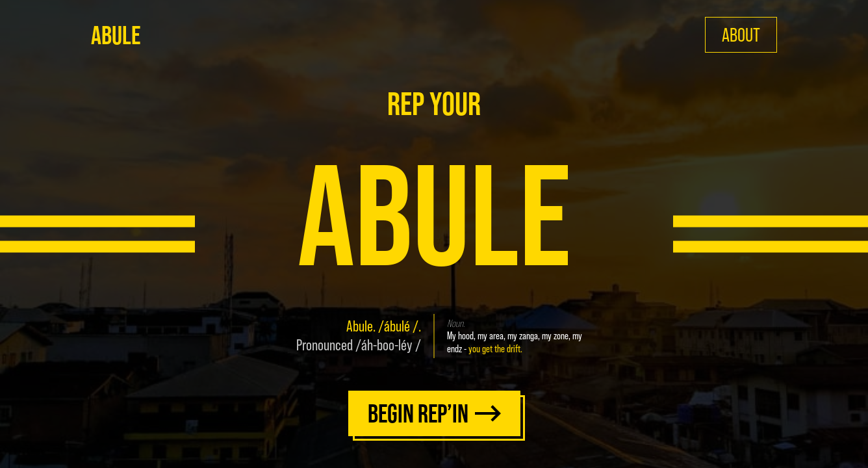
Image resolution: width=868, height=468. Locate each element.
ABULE (116, 35)
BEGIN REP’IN (434, 413)
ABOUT (741, 35)
